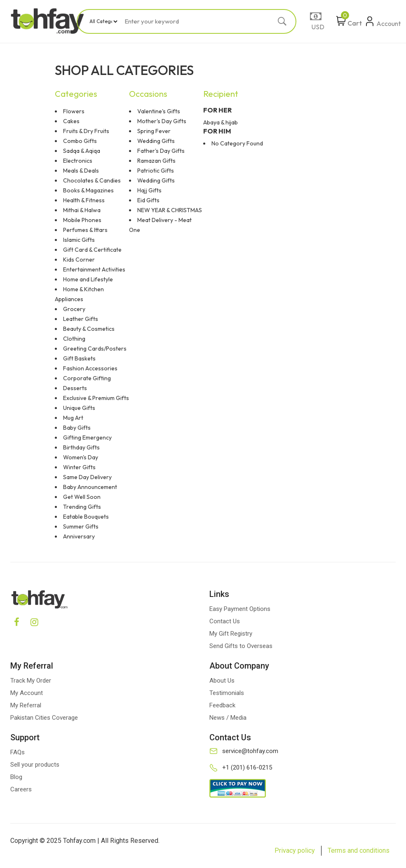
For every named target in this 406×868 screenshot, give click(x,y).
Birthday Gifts (81, 447)
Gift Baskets (79, 358)
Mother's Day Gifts (162, 121)
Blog (16, 777)
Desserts (75, 388)
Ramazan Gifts (156, 161)
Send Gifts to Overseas (241, 646)
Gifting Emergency (87, 438)
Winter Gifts (79, 467)
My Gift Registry (231, 634)
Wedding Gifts (156, 141)
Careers (21, 789)
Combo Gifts (80, 141)
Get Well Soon (82, 497)
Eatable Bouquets (86, 517)
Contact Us (225, 621)
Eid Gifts (148, 200)
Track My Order (31, 681)
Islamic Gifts (79, 240)
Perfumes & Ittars (85, 230)
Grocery (74, 309)
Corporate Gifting (87, 378)
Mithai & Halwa (82, 210)
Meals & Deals (81, 171)
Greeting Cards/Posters (95, 349)
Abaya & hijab (221, 122)
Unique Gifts (79, 408)
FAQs (18, 752)
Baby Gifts (77, 428)
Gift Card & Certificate (92, 250)
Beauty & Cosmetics (89, 329)
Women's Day (81, 457)
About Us (222, 681)
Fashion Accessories (90, 368)
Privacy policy (295, 850)
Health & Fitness (84, 200)
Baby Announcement (90, 487)
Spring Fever (154, 131)
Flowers (74, 111)
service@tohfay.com (250, 751)
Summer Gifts (81, 526)
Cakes (71, 121)
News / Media (228, 718)
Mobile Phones (82, 220)
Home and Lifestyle (88, 279)
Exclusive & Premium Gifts (96, 398)
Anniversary (79, 536)
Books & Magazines (88, 190)
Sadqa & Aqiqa (82, 151)
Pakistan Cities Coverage (44, 718)
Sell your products (35, 765)
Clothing (74, 339)
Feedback (222, 705)
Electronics (78, 161)
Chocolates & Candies (92, 180)
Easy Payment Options (240, 609)
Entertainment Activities (94, 269)
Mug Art (73, 418)
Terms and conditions (359, 850)
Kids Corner (79, 260)
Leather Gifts (81, 319)
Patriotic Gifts (156, 171)
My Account (27, 693)
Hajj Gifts (149, 190)
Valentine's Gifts (159, 111)
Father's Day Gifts (161, 151)
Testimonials (227, 693)
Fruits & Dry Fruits (86, 131)
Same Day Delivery (87, 477)
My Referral (26, 705)
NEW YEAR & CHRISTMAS (170, 210)
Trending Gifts (82, 507)
